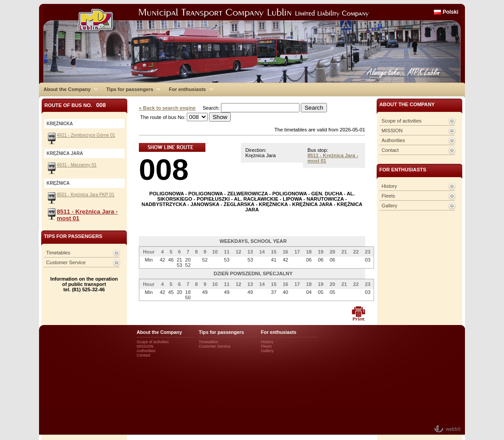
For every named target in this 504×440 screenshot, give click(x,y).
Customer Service (66, 262)
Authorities (393, 140)
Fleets (388, 196)
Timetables (58, 253)
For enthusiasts (189, 89)
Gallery (389, 206)
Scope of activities (402, 121)
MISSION (392, 131)
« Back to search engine (167, 108)
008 (164, 169)
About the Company (69, 89)
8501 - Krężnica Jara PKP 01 (86, 195)
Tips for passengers (131, 89)
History (389, 186)
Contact (390, 150)
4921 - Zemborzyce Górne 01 (86, 135)
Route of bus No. (75, 105)
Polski (451, 12)
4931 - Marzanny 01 (77, 165)
